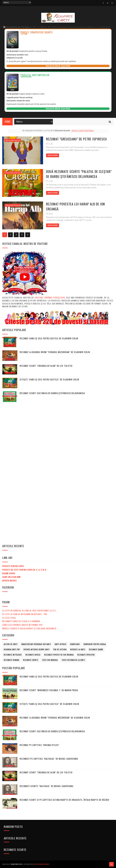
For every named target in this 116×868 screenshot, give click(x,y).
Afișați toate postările (83, 131)
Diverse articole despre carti (37, 649)
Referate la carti (78, 649)
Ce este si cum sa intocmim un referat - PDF (25, 614)
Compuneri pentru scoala (95, 644)
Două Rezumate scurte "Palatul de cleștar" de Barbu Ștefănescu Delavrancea (79, 174)
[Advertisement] (25, 450)
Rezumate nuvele (33, 655)
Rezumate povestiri (86, 655)
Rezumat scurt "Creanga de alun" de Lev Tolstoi (46, 366)
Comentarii (75, 644)
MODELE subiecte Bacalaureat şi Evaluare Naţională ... (31, 628)
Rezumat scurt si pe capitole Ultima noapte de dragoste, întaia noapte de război (64, 800)
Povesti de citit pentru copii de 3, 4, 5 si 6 (24, 570)
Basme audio (9, 573)
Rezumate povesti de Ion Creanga (59, 655)
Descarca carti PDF (12, 649)
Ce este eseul (9, 618)
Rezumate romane (12, 660)
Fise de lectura (60, 649)
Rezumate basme (13, 140)
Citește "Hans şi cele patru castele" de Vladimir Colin (49, 379)
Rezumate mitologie (13, 655)
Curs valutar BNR (11, 577)
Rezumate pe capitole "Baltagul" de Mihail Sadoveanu (49, 759)
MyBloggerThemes (42, 864)
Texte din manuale (50, 660)
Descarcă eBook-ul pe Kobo (58, 66)
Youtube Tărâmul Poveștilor (50, 297)
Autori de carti (11, 644)
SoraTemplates (17, 864)
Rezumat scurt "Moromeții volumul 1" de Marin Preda (49, 690)
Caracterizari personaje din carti (36, 644)
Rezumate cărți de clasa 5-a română (21, 621)
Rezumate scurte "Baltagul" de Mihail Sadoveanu (46, 786)
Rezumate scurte (31, 660)
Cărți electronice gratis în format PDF (23, 625)
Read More (53, 155)
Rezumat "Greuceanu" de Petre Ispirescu (77, 139)
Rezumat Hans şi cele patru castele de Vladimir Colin (49, 338)
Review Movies (9, 580)
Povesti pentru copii (13, 566)
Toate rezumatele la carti (73, 660)
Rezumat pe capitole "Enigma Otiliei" (40, 745)
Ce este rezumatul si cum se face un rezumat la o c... (30, 610)
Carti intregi (60, 644)
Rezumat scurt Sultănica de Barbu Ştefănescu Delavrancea (52, 393)
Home (7, 122)
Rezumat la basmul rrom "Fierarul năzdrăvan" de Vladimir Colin (55, 352)
